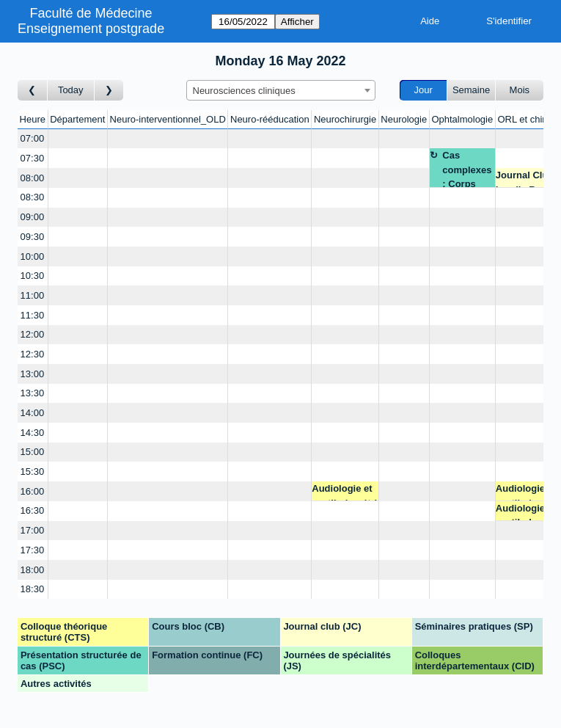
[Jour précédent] (33, 91)
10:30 (33, 276)
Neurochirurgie (345, 119)
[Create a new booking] (78, 139)
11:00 (33, 295)
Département (77, 119)
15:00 (33, 452)
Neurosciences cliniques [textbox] (244, 91)
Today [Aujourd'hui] (71, 90)
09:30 (33, 237)
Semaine (471, 90)
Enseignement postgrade (91, 29)
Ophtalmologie (462, 119)
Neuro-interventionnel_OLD (168, 119)
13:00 (33, 374)
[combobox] (281, 90)
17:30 (33, 550)
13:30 (33, 393)
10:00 (33, 256)
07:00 (33, 138)
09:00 (33, 217)
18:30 (33, 589)
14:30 (33, 433)
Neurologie (404, 119)
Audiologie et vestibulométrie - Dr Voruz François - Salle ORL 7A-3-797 (344, 492)
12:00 (33, 334)
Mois (520, 90)
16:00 (33, 491)
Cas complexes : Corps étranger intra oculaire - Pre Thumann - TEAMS (467, 168)
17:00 (33, 530)
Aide (430, 21)
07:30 (33, 158)
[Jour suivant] (109, 91)
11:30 (33, 315)
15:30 (33, 472)
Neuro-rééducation (270, 119)
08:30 (33, 197)
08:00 (33, 178)
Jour (423, 90)
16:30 (33, 510)
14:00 (33, 413)
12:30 (33, 354)
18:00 (33, 570)
